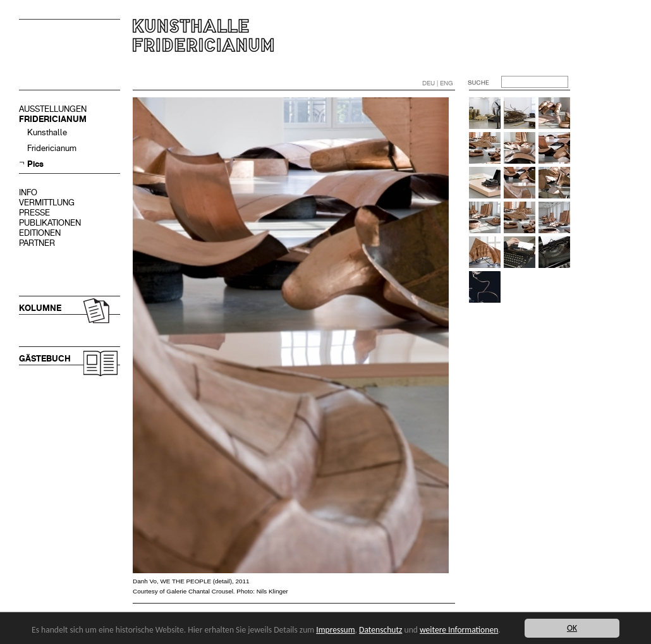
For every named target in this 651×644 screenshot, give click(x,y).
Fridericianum (52, 148)
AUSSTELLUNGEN (53, 109)
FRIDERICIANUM (53, 119)
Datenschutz (380, 630)
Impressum (335, 630)
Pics (35, 164)
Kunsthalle (47, 132)
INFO (28, 192)
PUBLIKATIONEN (50, 223)
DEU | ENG (438, 83)
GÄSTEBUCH (45, 359)
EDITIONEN (40, 233)
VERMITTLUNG (47, 203)
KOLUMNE (40, 308)
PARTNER (37, 243)
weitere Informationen (459, 630)
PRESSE (34, 213)
